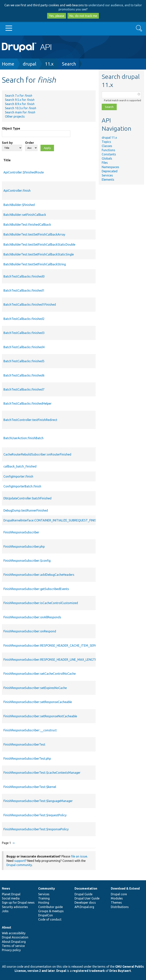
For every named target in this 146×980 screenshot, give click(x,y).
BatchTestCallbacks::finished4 (24, 347)
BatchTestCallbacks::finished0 (24, 276)
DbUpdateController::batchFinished (27, 498)
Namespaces (110, 167)
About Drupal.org (14, 942)
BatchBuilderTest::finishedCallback (27, 225)
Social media (11, 898)
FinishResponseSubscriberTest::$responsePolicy (36, 829)
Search (69, 64)
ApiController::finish (17, 191)
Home (8, 64)
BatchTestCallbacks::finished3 (24, 333)
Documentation (86, 888)
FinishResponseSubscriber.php (24, 547)
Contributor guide (50, 907)
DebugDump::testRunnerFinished (26, 510)
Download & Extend (125, 888)
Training (44, 898)
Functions (108, 150)
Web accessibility (14, 933)
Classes (107, 146)
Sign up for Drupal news (18, 902)
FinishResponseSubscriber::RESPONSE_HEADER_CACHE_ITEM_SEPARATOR (55, 645)
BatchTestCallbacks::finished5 (24, 361)
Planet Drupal (11, 894)
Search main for (20, 112)
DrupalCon (46, 915)
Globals (107, 158)
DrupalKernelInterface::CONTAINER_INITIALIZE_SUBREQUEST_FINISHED (53, 520)
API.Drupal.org (84, 907)
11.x (49, 64)
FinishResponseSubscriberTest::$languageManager (38, 801)
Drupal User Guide (87, 898)
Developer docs (85, 902)
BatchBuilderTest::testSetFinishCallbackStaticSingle (39, 254)
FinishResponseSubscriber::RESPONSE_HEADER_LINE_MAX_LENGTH (50, 660)
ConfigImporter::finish (18, 476)
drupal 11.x (109, 138)
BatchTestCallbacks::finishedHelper (27, 403)
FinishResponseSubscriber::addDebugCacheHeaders (39, 575)
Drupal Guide (83, 894)
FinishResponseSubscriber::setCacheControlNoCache (40, 674)
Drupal (61, 971)
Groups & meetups (51, 911)
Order (30, 143)
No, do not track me (83, 16)
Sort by (7, 143)
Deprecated (110, 171)
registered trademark (89, 971)
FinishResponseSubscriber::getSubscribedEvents (36, 589)
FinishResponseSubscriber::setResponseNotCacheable (40, 716)
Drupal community (19, 865)
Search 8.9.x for (20, 104)
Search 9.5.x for (20, 100)
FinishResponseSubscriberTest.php (27, 759)
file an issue (79, 856)
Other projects (15, 116)
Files (105, 163)
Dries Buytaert (120, 971)
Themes (116, 902)
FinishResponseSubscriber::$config (27, 561)
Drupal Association (15, 937)
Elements (108, 180)
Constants (109, 154)
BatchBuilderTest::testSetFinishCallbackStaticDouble (39, 244)
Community (47, 888)
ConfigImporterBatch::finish (22, 486)
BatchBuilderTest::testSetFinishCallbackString (35, 264)
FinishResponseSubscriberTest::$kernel (30, 787)
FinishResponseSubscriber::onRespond (30, 631)
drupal (30, 64)
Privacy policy (11, 950)
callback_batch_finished (20, 466)
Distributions (120, 907)
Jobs (5, 911)
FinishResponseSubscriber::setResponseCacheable (38, 702)
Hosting (44, 902)
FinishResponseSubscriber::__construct (30, 730)
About (7, 927)
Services (107, 175)
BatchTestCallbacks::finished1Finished (30, 305)
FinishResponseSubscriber (21, 532)
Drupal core (119, 894)
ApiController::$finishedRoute (24, 172)
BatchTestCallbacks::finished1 (24, 290)
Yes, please (57, 16)
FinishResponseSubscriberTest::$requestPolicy (35, 815)
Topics (106, 142)
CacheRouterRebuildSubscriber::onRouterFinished (37, 454)
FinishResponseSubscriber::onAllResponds (32, 617)
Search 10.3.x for (20, 108)
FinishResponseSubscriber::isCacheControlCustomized (41, 603)
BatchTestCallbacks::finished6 (24, 375)
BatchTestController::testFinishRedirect (30, 420)
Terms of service (13, 946)
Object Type (11, 128)
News (6, 888)
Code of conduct (50, 919)
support (20, 861)
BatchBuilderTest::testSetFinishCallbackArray (34, 234)
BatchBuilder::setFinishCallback (25, 215)
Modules (117, 898)
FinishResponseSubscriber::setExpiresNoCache (35, 688)
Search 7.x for (18, 96)
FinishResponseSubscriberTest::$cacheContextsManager (42, 773)
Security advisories (15, 907)
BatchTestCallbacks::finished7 (24, 389)
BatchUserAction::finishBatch (23, 438)
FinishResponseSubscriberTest (24, 744)
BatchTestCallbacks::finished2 (24, 319)
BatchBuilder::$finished (19, 205)
